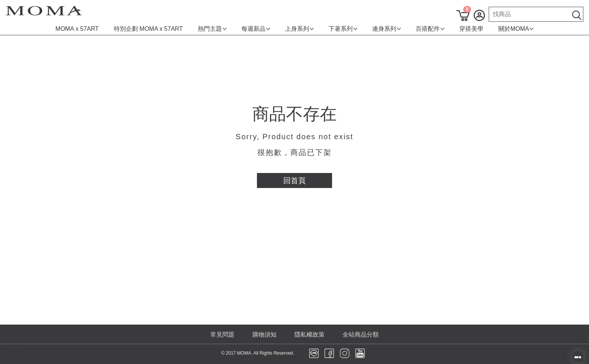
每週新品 (256, 29)
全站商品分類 (361, 335)
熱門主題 (212, 29)
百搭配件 (430, 29)
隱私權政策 (310, 335)
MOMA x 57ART (77, 29)
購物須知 (264, 335)
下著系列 (343, 29)
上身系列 (299, 29)
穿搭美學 (471, 29)
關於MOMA (516, 29)
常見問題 (222, 335)
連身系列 (387, 29)
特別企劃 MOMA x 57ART (148, 29)
